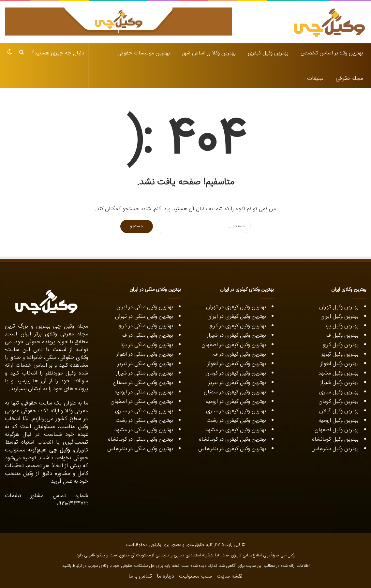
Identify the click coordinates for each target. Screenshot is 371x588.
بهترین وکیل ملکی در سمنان (143, 383)
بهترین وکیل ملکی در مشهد (143, 430)
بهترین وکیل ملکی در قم (147, 335)
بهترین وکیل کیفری (268, 53)
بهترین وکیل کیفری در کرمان (235, 373)
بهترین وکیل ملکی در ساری (144, 411)
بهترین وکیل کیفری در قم (239, 354)
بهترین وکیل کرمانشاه (335, 439)
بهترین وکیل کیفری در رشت (236, 420)
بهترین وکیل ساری (339, 392)
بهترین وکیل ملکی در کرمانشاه (140, 439)
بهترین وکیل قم (342, 335)
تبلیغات (315, 79)
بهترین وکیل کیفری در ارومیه (236, 402)
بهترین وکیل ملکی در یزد (147, 345)
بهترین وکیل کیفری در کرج (237, 326)
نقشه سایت (230, 576)
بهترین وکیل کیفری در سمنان (235, 392)
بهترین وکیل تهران (339, 307)
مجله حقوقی (349, 79)
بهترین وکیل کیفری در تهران (236, 307)
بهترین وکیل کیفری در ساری (236, 411)
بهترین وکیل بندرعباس (335, 449)
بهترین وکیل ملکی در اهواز (145, 354)
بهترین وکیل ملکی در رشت (144, 420)
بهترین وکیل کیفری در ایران (237, 316)
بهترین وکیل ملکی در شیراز (144, 373)
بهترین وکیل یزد (341, 326)
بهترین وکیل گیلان (339, 411)
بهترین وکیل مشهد (338, 373)
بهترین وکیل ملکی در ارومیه (144, 392)
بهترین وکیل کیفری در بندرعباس (232, 449)
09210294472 (72, 504)
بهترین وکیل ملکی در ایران (145, 307)
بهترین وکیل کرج (340, 345)
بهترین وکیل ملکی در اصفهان (142, 402)
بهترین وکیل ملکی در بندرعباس (140, 449)
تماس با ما (140, 576)
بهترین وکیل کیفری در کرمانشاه (232, 439)
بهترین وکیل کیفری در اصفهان (234, 345)
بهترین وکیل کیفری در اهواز (237, 364)
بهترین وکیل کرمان (338, 402)
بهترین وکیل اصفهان (336, 430)
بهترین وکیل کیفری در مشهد (235, 430)
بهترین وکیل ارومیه (338, 420)
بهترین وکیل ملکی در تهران (144, 316)
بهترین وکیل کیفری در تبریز (237, 383)
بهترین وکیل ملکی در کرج (146, 326)
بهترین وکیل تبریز (340, 354)
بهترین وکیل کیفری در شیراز (236, 335)
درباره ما (165, 576)
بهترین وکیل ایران (339, 316)
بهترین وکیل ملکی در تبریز (145, 364)
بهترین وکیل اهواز (339, 364)
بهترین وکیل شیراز (339, 383)
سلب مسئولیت (195, 576)
